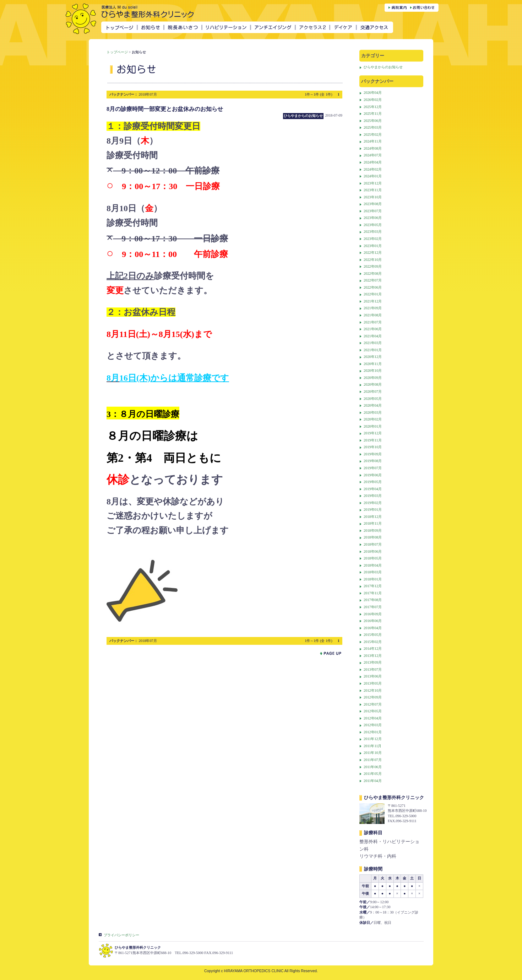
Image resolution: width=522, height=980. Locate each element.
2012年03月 (373, 725)
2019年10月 (373, 447)
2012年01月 (373, 732)
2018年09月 (373, 531)
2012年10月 (373, 690)
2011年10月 (373, 753)
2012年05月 (373, 711)
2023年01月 (373, 246)
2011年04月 (373, 781)
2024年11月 (373, 141)
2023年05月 (373, 225)
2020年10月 (373, 371)
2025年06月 (373, 121)
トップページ (117, 52)
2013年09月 (373, 662)
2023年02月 (373, 239)
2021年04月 (373, 336)
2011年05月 (373, 774)
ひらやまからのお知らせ (383, 67)
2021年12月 (373, 301)
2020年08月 (373, 384)
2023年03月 (373, 232)
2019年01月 (373, 510)
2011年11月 (373, 746)
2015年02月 (373, 642)
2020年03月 (373, 413)
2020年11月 (373, 364)
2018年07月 (373, 544)
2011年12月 (373, 739)
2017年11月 (373, 593)
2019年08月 (373, 461)
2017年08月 (373, 600)
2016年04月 (373, 628)
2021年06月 (373, 329)
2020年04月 (373, 405)
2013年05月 (373, 683)
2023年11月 (373, 190)
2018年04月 (373, 565)
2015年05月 (373, 635)
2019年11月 (373, 440)
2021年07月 (373, 322)
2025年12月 (373, 107)
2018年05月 (373, 558)
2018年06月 (373, 551)
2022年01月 (373, 294)
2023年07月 (373, 211)
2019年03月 (373, 496)
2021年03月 (373, 343)
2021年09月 (373, 308)
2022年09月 (373, 266)
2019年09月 (373, 454)
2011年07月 (373, 760)
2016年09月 (373, 614)
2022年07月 (373, 280)
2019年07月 (373, 468)
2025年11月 (373, 114)
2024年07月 (373, 155)
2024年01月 (373, 176)
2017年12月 (373, 586)
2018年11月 (373, 523)
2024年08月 (373, 148)
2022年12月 (373, 253)
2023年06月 (373, 218)
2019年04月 (373, 489)
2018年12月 (373, 517)
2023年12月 (373, 183)
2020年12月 (373, 357)
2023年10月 (373, 197)
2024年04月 (373, 162)
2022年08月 (373, 274)
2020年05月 (373, 399)
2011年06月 (373, 767)
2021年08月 (373, 315)
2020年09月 (373, 378)
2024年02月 (373, 169)
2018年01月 (373, 579)
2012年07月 (373, 704)
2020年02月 (373, 419)
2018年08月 (373, 537)
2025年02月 (373, 135)
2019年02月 (373, 503)
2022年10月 (373, 260)
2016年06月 (373, 621)
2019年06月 (373, 475)
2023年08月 (373, 204)
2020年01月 (373, 426)
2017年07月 (373, 607)
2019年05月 (373, 482)
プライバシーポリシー (121, 935)
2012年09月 (373, 697)
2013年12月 (373, 656)
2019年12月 (373, 433)
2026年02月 (373, 100)
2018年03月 (373, 572)
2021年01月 (373, 350)
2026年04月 (373, 93)
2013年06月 (373, 676)
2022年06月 (373, 287)
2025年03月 (373, 127)
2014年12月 (373, 649)
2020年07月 (373, 392)
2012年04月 (373, 718)
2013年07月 (373, 670)
